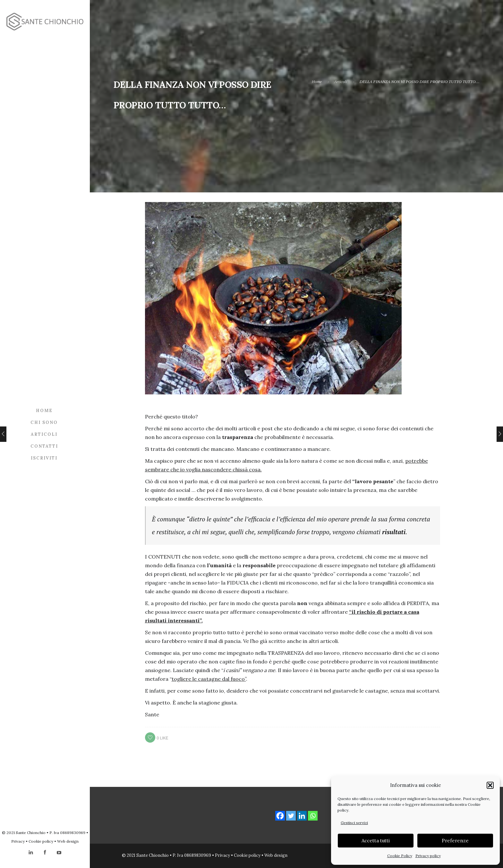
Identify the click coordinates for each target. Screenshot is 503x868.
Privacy (18, 841)
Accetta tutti (376, 841)
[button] (490, 785)
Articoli (44, 434)
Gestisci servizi (354, 823)
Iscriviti (44, 458)
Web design (68, 841)
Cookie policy (41, 841)
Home (44, 410)
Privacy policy (428, 856)
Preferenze (455, 841)
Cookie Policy (400, 856)
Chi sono (44, 422)
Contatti (44, 446)
